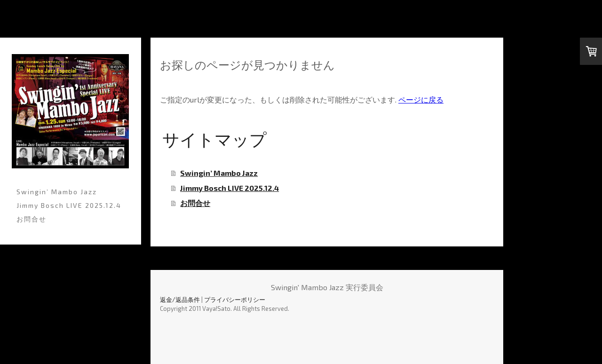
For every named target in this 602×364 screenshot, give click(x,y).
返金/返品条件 (180, 300)
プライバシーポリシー (235, 300)
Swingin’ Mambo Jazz (57, 192)
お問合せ (32, 219)
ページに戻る (421, 99)
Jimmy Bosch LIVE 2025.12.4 (69, 205)
